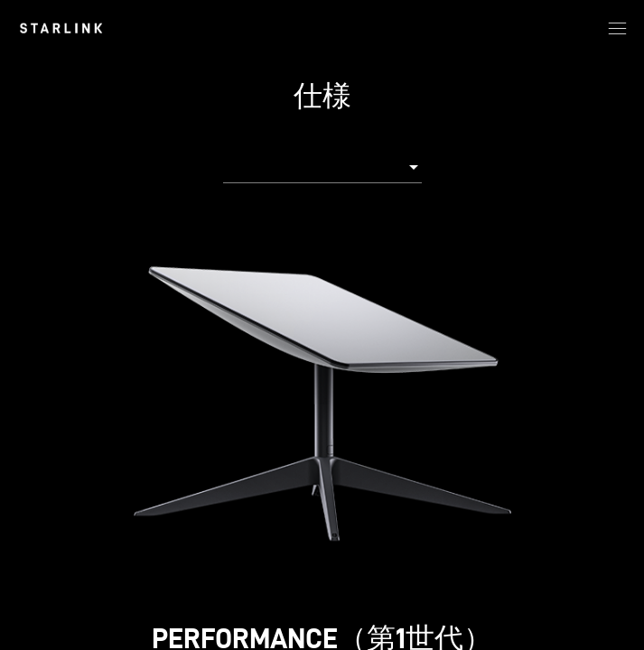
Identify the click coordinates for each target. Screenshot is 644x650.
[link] (61, 28)
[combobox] (322, 166)
